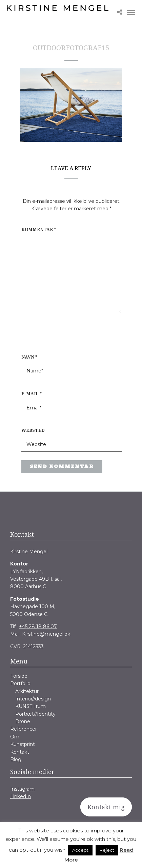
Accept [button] (80, 850)
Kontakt (20, 752)
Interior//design (33, 699)
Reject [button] (107, 850)
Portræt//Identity (35, 714)
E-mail (32, 393)
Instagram (22, 789)
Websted (33, 430)
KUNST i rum (31, 706)
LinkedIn (21, 796)
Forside (19, 676)
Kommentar (39, 229)
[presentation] (65, 337)
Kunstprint (23, 744)
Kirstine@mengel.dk (46, 634)
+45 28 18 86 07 (38, 626)
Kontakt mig (106, 807)
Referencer (24, 729)
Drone (23, 721)
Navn (29, 357)
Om (15, 737)
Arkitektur (27, 691)
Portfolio (20, 683)
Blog (16, 759)
